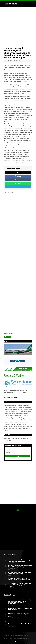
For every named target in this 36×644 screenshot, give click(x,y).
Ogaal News (15, 418)
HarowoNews (20, 414)
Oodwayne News (24, 418)
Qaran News (9, 61)
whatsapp (18, 183)
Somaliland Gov (22, 422)
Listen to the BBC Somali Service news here (16, 438)
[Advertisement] (18, 29)
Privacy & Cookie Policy (10, 638)
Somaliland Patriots (10, 424)
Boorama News (17, 407)
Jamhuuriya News (16, 416)
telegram (18, 187)
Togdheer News (19, 426)
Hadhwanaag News (9, 414)
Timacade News (21, 424)
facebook (18, 176)
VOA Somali (7, 440)
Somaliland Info (12, 422)
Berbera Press (8, 407)
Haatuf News (28, 412)
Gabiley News (28, 409)
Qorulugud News (8, 420)
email (18, 180)
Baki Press (17, 405)
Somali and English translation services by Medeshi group (16, 391)
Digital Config (18, 641)
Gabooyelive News (10, 412)
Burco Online (26, 407)
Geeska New (19, 412)
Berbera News (24, 405)
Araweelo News (8, 405)
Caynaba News (8, 409)
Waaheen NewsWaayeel (15, 428)
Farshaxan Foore (18, 409)
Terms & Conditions (22, 638)
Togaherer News (8, 426)
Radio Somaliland (19, 420)
